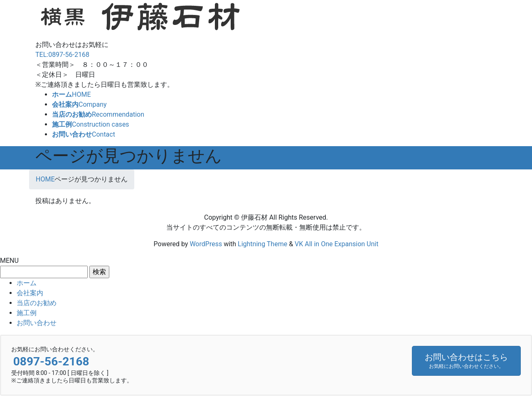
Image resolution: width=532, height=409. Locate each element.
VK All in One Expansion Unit (336, 244)
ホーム (27, 283)
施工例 (27, 313)
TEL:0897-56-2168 (62, 55)
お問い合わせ (37, 323)
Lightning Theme (262, 244)
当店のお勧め (37, 303)
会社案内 (30, 293)
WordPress (206, 244)
